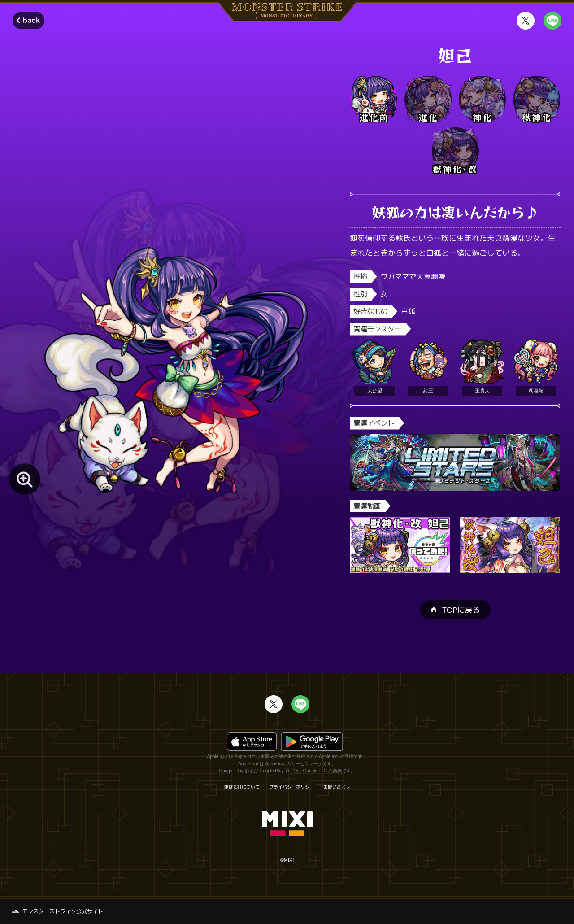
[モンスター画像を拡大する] (25, 479)
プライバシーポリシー (291, 787)
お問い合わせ (337, 787)
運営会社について (242, 787)
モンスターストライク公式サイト (63, 911)
